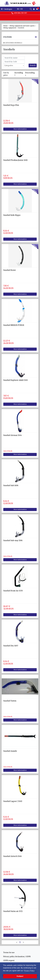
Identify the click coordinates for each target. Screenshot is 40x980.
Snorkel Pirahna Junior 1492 (15, 160)
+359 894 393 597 (19, 13)
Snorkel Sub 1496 (11, 486)
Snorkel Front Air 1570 (13, 591)
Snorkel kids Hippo (12, 215)
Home (5, 26)
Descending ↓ (30, 74)
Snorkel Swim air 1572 (13, 911)
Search (33, 65)
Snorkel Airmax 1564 (13, 435)
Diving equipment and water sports (22, 26)
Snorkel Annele (10, 751)
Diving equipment (10, 28)
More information (20, 129)
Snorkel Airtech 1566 (12, 856)
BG (18, 9)
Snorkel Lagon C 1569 (13, 801)
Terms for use (9, 952)
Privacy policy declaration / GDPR (17, 957)
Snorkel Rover (10, 270)
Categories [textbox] (9, 65)
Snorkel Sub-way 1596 (13, 541)
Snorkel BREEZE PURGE (14, 325)
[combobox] (14, 66)
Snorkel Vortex (10, 701)
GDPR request (9, 960)
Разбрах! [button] (20, 976)
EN (21, 9)
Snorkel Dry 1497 (11, 646)
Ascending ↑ (19, 74)
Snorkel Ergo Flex (11, 105)
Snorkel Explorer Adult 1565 (16, 380)
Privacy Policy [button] (29, 971)
